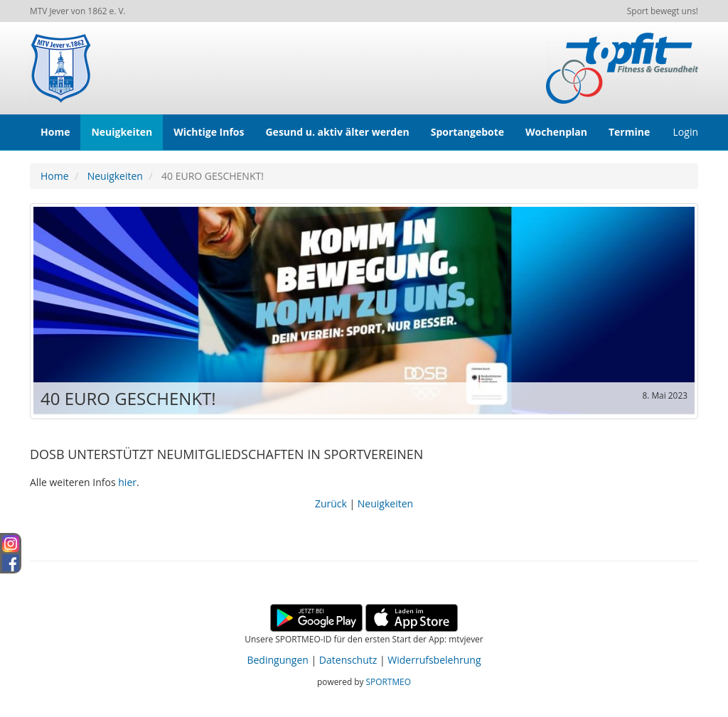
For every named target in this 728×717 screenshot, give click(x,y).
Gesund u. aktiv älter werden (337, 132)
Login (686, 132)
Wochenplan (556, 132)
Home (55, 132)
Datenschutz (348, 660)
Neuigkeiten (122, 132)
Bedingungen (277, 660)
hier (127, 482)
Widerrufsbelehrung (434, 660)
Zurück (332, 503)
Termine (629, 132)
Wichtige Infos (209, 132)
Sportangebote (467, 132)
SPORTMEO (389, 681)
